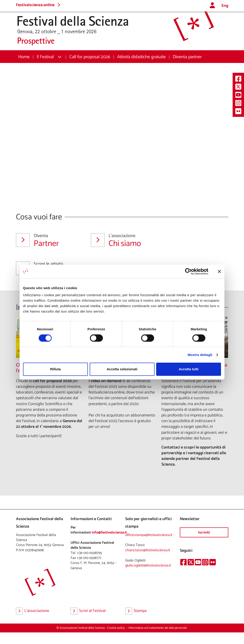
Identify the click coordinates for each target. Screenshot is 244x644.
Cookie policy (116, 628)
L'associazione (33, 611)
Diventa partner (187, 57)
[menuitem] (24, 57)
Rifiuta (55, 369)
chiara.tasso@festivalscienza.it (148, 550)
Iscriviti (204, 532)
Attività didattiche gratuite (141, 57)
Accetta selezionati (122, 369)
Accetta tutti (189, 369)
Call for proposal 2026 (90, 57)
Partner (48, 241)
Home (24, 57)
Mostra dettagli (200, 355)
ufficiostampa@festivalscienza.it (149, 535)
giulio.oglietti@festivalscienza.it (148, 565)
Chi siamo (123, 241)
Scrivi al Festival (88, 611)
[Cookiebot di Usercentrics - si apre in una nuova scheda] (188, 271)
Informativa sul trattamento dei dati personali (158, 628)
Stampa (136, 611)
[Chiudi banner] (219, 271)
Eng (225, 6)
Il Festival (45, 57)
